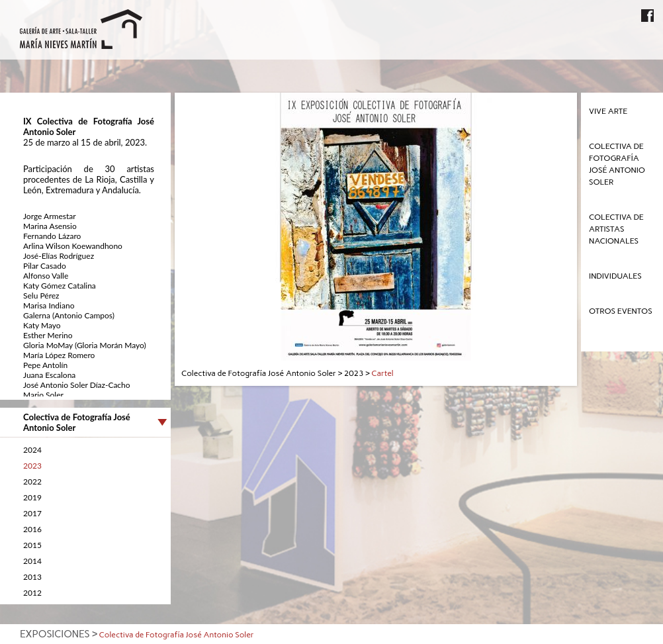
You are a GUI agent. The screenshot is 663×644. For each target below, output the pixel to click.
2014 (32, 561)
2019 (32, 497)
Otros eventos (621, 311)
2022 (32, 482)
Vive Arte (608, 111)
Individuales (615, 276)
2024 (32, 450)
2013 (32, 577)
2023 (32, 466)
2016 (32, 529)
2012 (32, 593)
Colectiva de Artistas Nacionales (616, 229)
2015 (32, 545)
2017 (32, 513)
